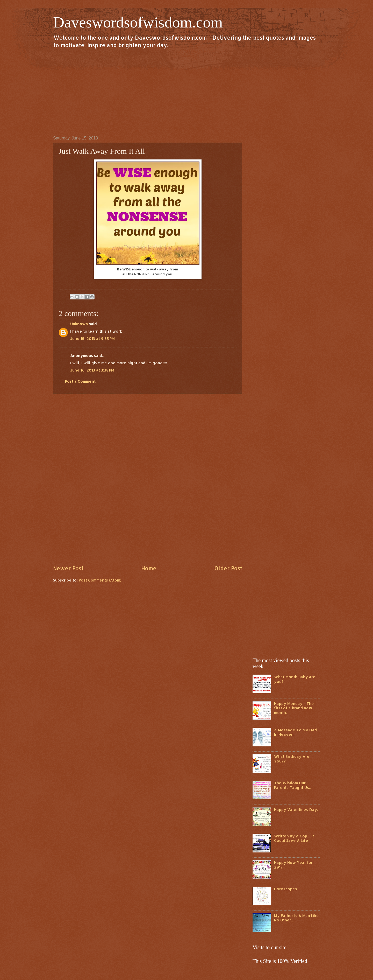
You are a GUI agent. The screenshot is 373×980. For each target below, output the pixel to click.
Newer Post (68, 568)
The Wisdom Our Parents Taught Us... (293, 785)
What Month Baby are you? (295, 679)
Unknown (79, 324)
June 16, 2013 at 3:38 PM (92, 370)
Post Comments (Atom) (100, 580)
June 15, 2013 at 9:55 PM (92, 338)
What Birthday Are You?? (292, 759)
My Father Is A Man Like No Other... (296, 918)
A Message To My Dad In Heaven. (295, 732)
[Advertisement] (187, 92)
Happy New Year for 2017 (293, 865)
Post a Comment (80, 381)
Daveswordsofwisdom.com (138, 22)
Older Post (228, 568)
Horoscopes (286, 889)
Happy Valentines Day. (296, 810)
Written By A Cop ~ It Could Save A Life (294, 838)
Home (149, 568)
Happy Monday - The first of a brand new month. (294, 708)
